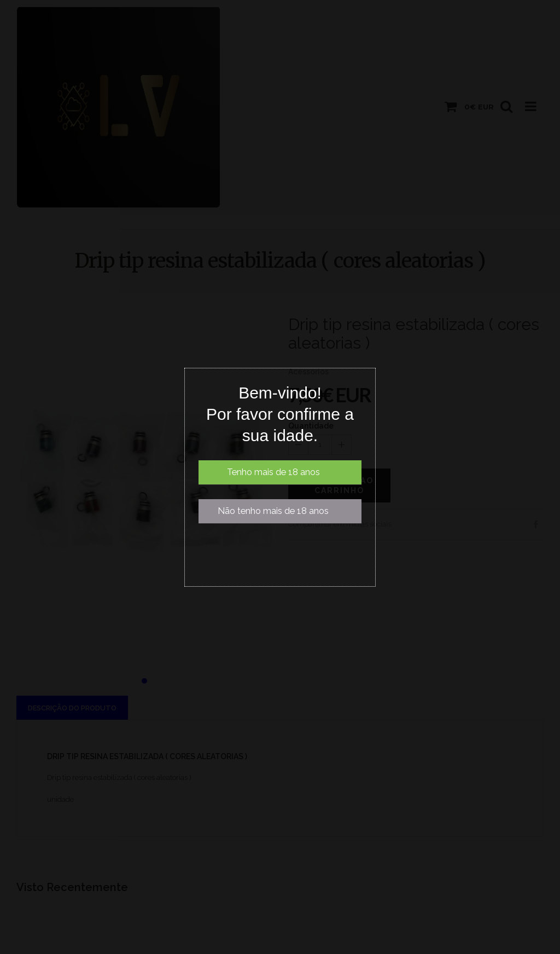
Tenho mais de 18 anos (273, 472)
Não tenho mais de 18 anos (273, 511)
